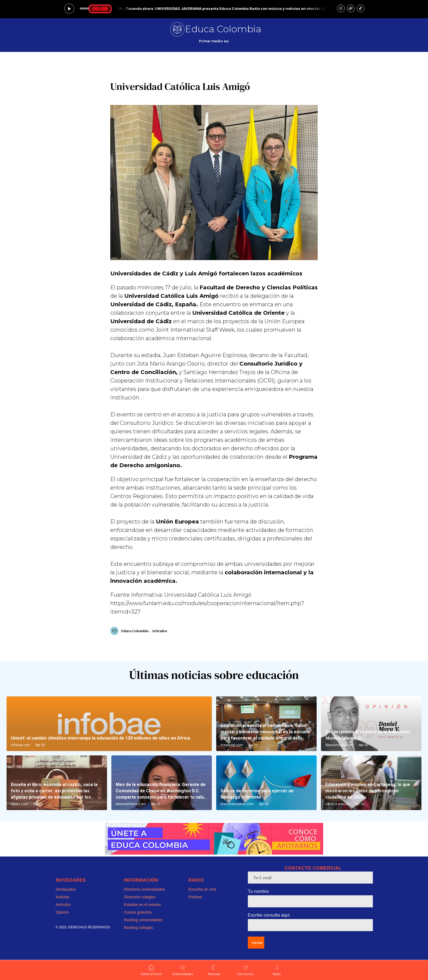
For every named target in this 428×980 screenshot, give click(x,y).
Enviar (257, 943)
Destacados (66, 889)
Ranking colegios (139, 928)
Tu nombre (258, 891)
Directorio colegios (140, 897)
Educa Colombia (223, 29)
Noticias (63, 897)
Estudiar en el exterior (142, 905)
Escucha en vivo (202, 889)
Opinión (62, 912)
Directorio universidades (144, 889)
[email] (310, 878)
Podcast (195, 897)
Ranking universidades (143, 920)
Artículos (63, 905)
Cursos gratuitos (138, 912)
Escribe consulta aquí (269, 915)
